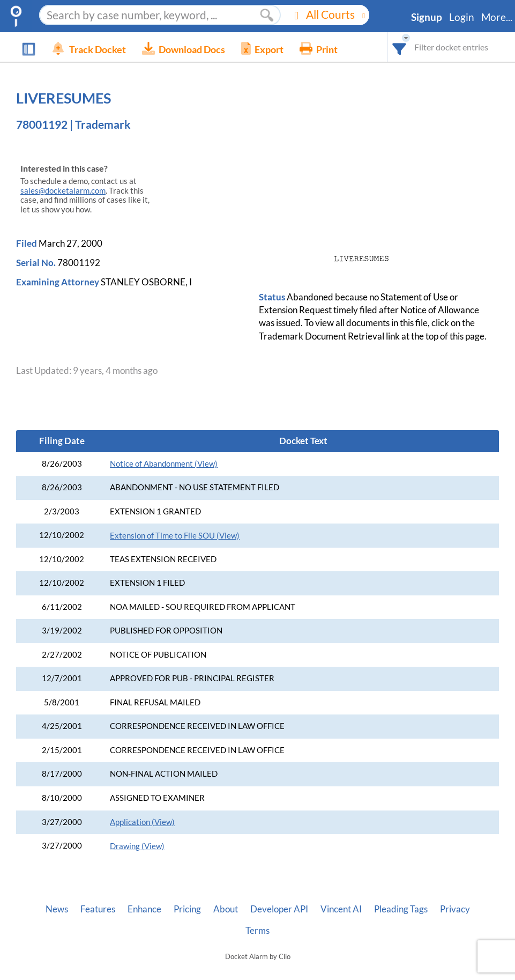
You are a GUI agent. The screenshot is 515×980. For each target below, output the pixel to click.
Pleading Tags (401, 909)
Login (462, 17)
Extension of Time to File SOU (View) (175, 536)
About (226, 909)
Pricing (187, 909)
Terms (257, 931)
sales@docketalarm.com (63, 191)
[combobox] (400, 47)
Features (98, 909)
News (57, 909)
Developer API (279, 909)
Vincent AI (341, 909)
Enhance (144, 909)
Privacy (455, 909)
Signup (427, 17)
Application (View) (142, 822)
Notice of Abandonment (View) (164, 464)
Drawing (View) (137, 846)
